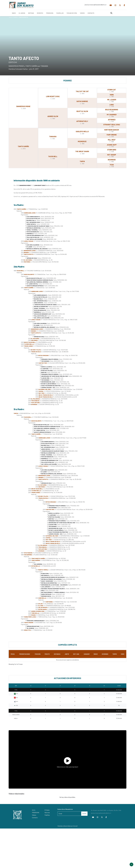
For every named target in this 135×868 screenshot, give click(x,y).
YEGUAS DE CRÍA (72, 13)
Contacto (35, 818)
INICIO (14, 13)
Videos (34, 815)
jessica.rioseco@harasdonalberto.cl (95, 5)
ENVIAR (84, 814)
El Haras (47, 810)
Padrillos (47, 815)
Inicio (10, 17)
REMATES (40, 13)
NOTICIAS (31, 13)
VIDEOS (82, 13)
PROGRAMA (50, 13)
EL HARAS (22, 13)
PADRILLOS (60, 13)
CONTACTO (91, 13)
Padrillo (15, 17)
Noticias (47, 812)
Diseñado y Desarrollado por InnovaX (68, 826)
